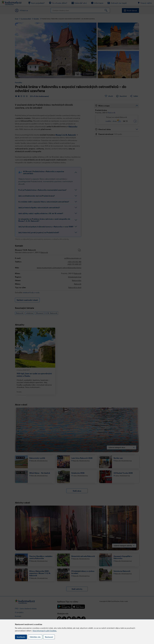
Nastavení (49, 637)
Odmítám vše (35, 637)
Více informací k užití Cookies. (45, 631)
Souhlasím (21, 637)
